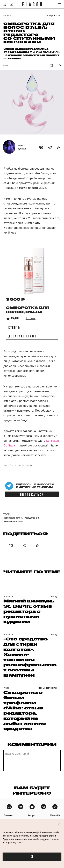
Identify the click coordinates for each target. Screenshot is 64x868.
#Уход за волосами (13, 521)
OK (32, 857)
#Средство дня (32, 518)
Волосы (7, 15)
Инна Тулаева (22, 147)
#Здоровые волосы (13, 518)
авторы (31, 815)
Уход (6, 66)
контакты (8, 815)
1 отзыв (31, 318)
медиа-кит (55, 815)
